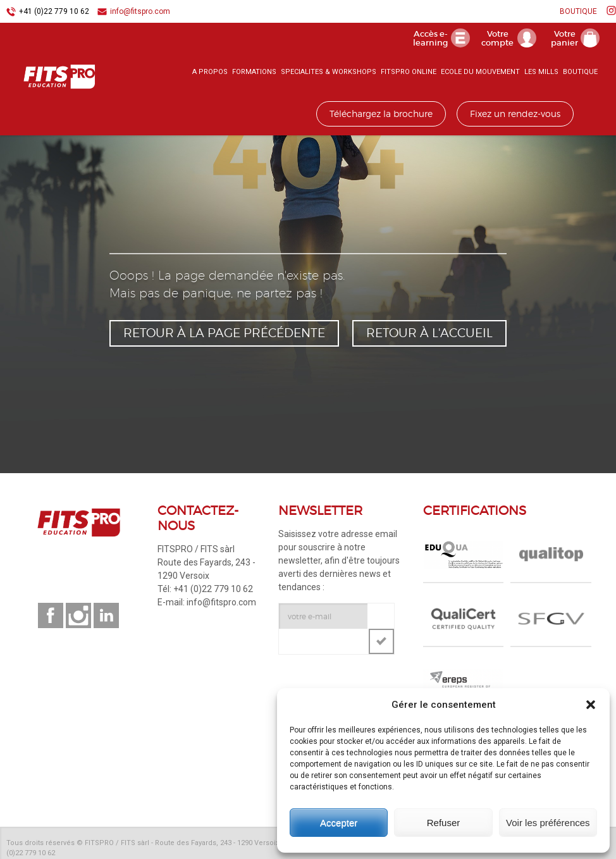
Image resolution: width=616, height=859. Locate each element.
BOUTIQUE (578, 11)
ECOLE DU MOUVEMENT (480, 72)
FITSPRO (57, 77)
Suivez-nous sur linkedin (106, 615)
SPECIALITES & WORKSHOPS (329, 72)
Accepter (339, 823)
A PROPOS (210, 72)
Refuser (444, 823)
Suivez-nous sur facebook (51, 615)
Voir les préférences (548, 823)
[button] (591, 705)
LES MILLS (541, 72)
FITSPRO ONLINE (409, 72)
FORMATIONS (254, 72)
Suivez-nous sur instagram (78, 615)
